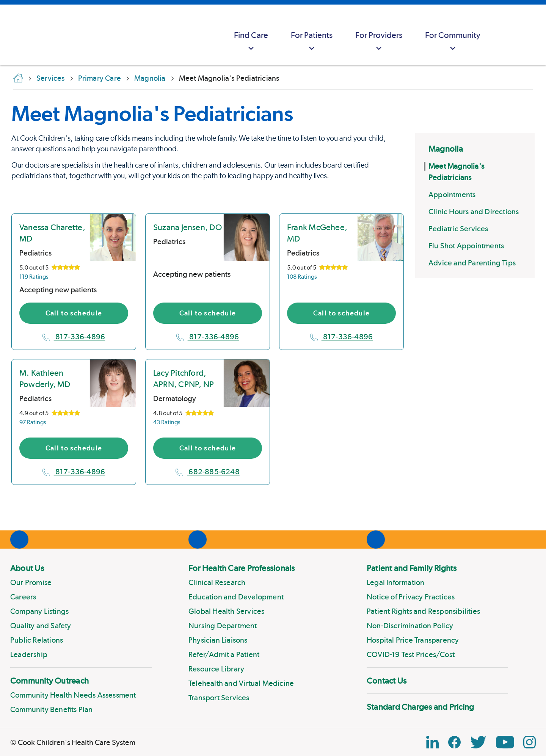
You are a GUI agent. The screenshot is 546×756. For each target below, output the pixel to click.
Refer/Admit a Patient (224, 654)
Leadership (29, 654)
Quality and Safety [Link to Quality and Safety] (41, 626)
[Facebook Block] (454, 742)
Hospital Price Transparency (413, 640)
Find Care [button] (251, 42)
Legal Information (395, 582)
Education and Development (236, 597)
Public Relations (37, 640)
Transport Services (219, 698)
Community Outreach (49, 681)
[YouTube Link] (505, 742)
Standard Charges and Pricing (420, 707)
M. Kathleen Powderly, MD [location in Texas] (45, 378)
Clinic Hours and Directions (474, 212)
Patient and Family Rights (412, 568)
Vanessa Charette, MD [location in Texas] (52, 233)
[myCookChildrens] (507, 35)
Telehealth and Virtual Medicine (241, 683)
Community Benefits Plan (52, 709)
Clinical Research (217, 582)
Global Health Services (226, 611)
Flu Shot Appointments (466, 246)
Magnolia (446, 149)
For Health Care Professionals (242, 568)
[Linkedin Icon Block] (432, 742)
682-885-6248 (208, 472)
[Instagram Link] (530, 742)
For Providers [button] (379, 42)
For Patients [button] (312, 42)
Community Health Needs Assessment (73, 695)
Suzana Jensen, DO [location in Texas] (187, 227)
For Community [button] (453, 42)
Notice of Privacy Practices (411, 597)
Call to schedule (74, 313)
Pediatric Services (458, 229)
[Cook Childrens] (9, 35)
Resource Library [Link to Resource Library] (216, 669)
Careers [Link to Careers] (23, 597)
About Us (27, 568)
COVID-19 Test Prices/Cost (411, 654)
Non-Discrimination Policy (410, 626)
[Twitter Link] (478, 742)
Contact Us (387, 681)
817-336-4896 (74, 337)
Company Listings (39, 611)
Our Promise (31, 582)
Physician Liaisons (218, 640)
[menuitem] (251, 35)
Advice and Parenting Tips (472, 263)
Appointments (452, 194)
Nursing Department (223, 626)
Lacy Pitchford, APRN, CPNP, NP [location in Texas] (184, 378)
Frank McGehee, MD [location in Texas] (317, 233)
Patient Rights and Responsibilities (423, 611)
